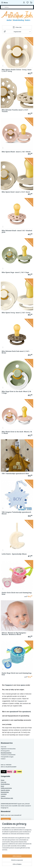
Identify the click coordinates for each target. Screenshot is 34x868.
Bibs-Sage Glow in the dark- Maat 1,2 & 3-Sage (16, 392)
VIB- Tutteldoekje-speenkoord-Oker (15, 473)
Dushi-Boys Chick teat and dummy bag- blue (17, 674)
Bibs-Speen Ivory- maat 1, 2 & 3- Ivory (16, 313)
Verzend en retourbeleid (8, 755)
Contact (3, 759)
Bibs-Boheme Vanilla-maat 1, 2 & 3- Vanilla (15, 111)
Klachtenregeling (6, 753)
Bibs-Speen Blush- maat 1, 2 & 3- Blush (16, 152)
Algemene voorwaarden (8, 749)
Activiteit (4, 794)
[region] (17, 839)
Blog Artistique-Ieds (7, 798)
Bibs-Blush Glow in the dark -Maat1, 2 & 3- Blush (17, 432)
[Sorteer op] (17, 32)
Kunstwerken (5, 792)
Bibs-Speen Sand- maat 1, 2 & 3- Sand (16, 192)
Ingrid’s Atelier (5, 790)
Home (3, 780)
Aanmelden (6, 819)
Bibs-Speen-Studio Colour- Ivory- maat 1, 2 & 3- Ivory (17, 70)
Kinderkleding (5, 784)
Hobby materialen (6, 788)
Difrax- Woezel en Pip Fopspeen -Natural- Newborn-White (14, 634)
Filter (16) (17, 27)
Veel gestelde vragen (7, 757)
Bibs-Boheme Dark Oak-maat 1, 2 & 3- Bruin (16, 352)
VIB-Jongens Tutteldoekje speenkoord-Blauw (17, 513)
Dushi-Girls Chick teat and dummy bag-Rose (17, 593)
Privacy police (5, 751)
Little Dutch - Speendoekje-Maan (14, 554)
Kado (2, 786)
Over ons (3, 747)
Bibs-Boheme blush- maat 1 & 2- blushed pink (17, 231)
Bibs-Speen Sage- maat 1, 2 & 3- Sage (15, 272)
